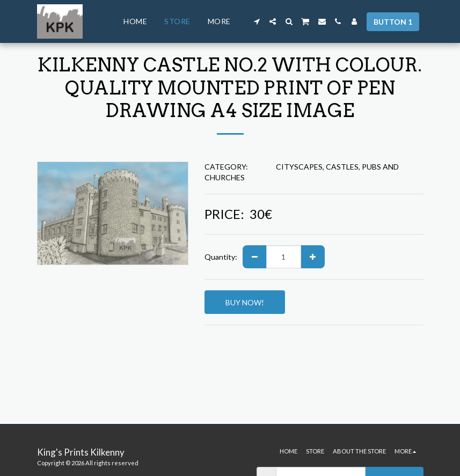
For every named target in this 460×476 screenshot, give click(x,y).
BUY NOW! (245, 302)
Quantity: (221, 257)
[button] (257, 21)
